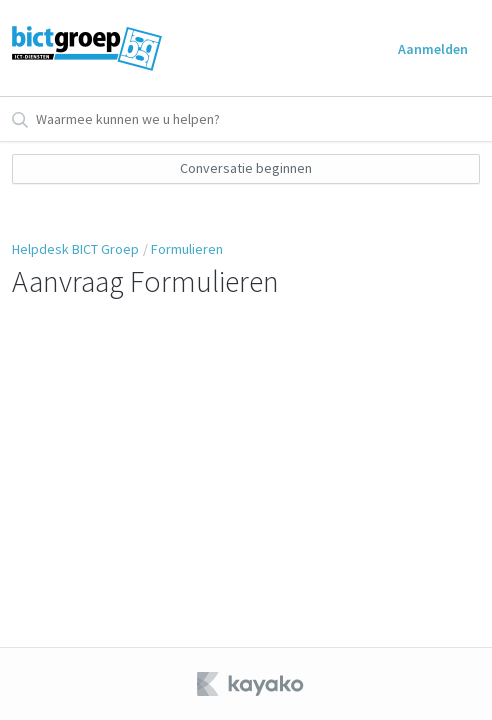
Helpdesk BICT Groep (75, 249)
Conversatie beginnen (246, 168)
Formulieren (187, 249)
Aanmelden (433, 49)
